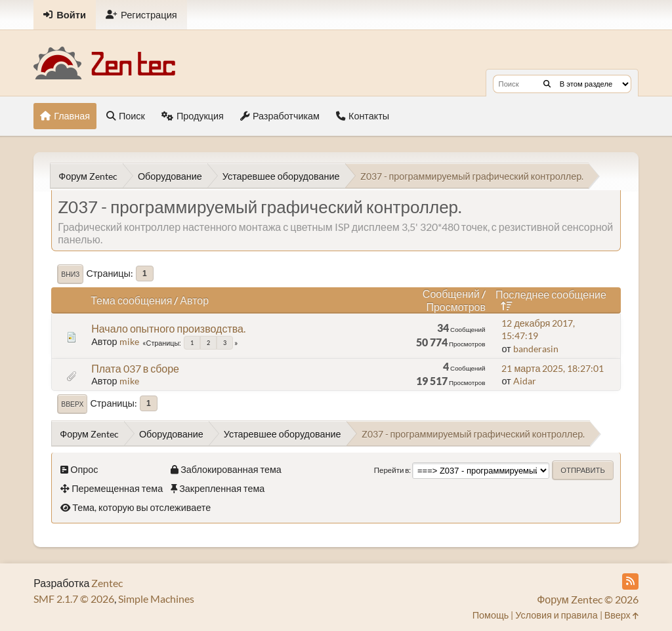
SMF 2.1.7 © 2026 (74, 599)
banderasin (536, 349)
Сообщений (451, 294)
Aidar (525, 381)
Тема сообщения (131, 300)
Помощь (491, 615)
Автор (194, 300)
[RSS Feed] (630, 581)
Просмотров (455, 307)
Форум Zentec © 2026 (588, 599)
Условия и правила (556, 615)
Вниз (70, 274)
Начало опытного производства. (168, 328)
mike (129, 341)
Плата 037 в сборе (135, 368)
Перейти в (392, 470)
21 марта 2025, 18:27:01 (553, 368)
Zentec (107, 583)
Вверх (72, 404)
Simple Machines (156, 599)
